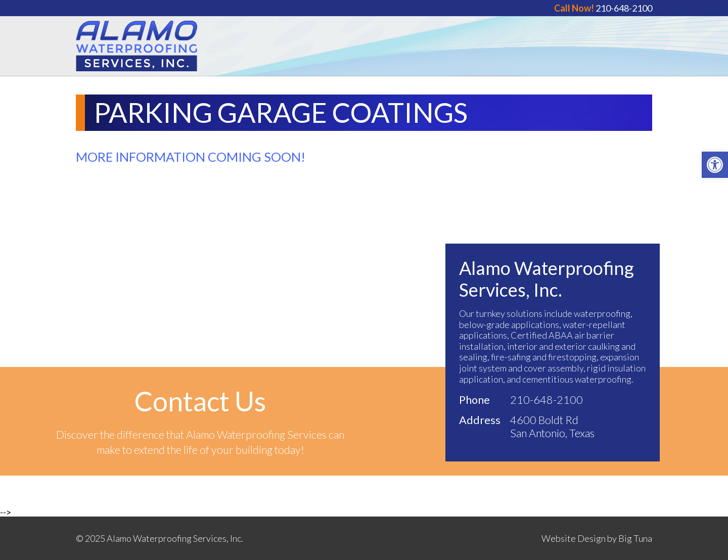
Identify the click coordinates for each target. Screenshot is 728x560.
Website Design (574, 538)
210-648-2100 (603, 8)
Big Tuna (635, 538)
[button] (715, 165)
